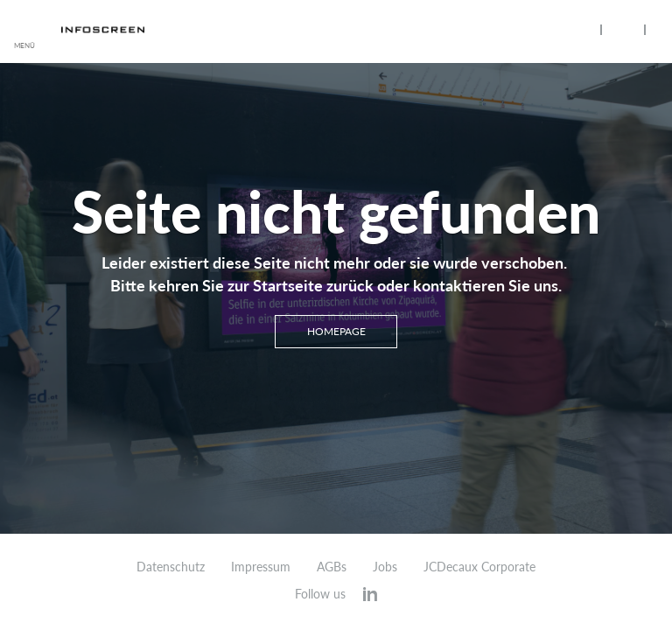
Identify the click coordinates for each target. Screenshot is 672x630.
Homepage (336, 331)
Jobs (385, 567)
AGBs (332, 567)
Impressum (261, 567)
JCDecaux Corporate (479, 567)
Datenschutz (171, 567)
